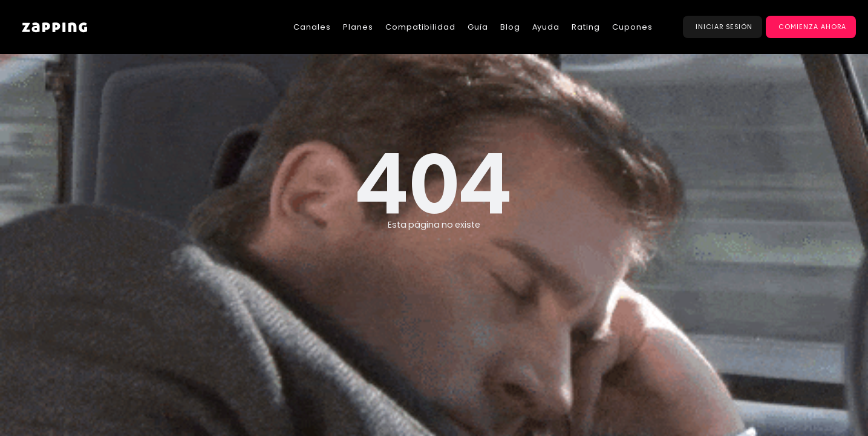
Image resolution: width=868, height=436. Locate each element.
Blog (510, 27)
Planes (358, 27)
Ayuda (546, 27)
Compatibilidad (420, 27)
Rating (586, 27)
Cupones (632, 27)
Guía (478, 27)
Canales (312, 27)
